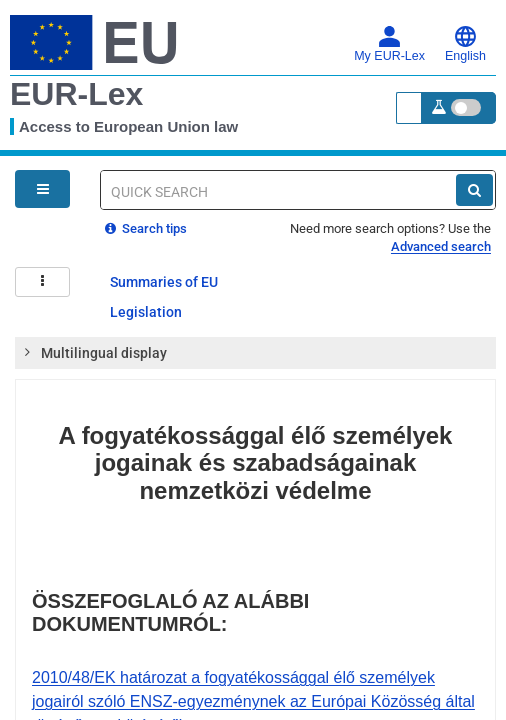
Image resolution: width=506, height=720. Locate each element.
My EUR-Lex (389, 44)
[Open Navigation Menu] (42, 189)
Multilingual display (94, 352)
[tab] (255, 353)
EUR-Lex (76, 94)
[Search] (474, 190)
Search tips (146, 228)
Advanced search (441, 246)
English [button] (465, 44)
